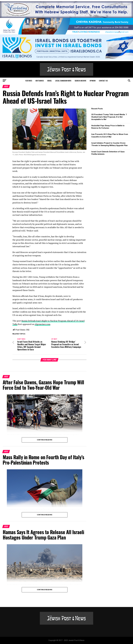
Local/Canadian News (63, 81)
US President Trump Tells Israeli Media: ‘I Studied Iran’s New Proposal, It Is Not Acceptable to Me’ (109, 117)
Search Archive (80, 81)
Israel (49, 81)
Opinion (93, 81)
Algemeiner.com (43, 324)
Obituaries (40, 81)
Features (29, 81)
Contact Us (103, 81)
